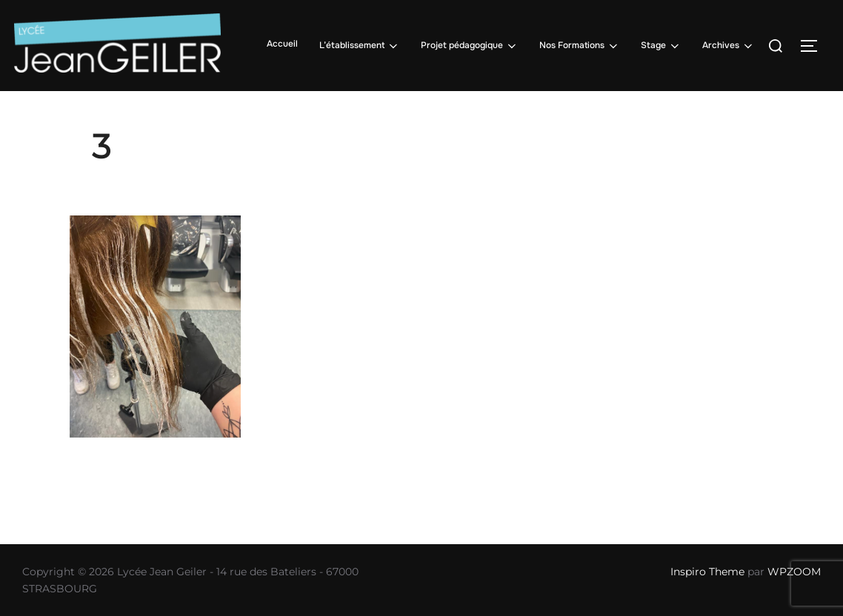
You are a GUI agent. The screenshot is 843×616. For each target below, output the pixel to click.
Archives (729, 46)
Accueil (282, 44)
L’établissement (360, 46)
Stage (661, 46)
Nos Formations (580, 46)
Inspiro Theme (707, 572)
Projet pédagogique (470, 46)
